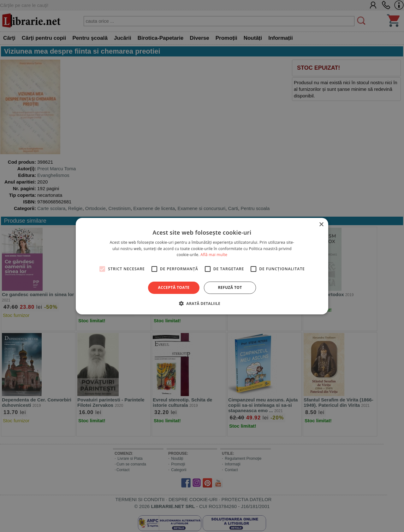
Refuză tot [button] (230, 287)
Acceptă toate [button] (174, 287)
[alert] (202, 266)
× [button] (321, 224)
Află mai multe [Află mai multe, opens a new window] (214, 255)
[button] (202, 303)
